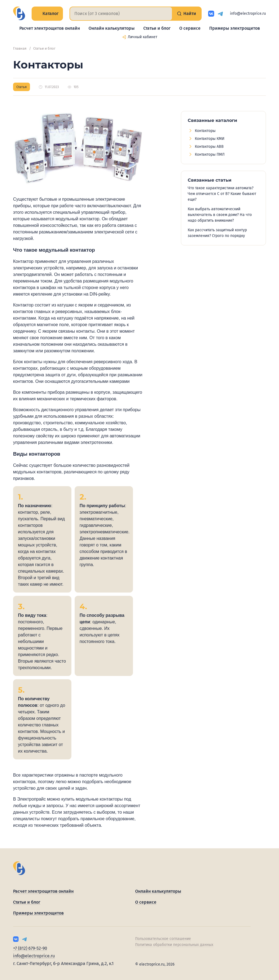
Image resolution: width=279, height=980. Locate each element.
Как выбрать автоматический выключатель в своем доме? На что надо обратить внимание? (220, 215)
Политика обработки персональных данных (174, 945)
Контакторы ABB (209, 147)
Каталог (47, 13)
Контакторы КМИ (210, 139)
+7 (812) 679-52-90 (30, 948)
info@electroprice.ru (248, 13)
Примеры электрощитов (235, 28)
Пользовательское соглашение (163, 939)
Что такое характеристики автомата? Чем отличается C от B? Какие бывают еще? (222, 194)
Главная (20, 48)
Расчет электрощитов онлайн (50, 28)
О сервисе (190, 28)
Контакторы (205, 131)
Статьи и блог (157, 28)
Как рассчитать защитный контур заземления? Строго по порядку (217, 233)
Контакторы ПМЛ (210, 154)
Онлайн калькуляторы (112, 28)
